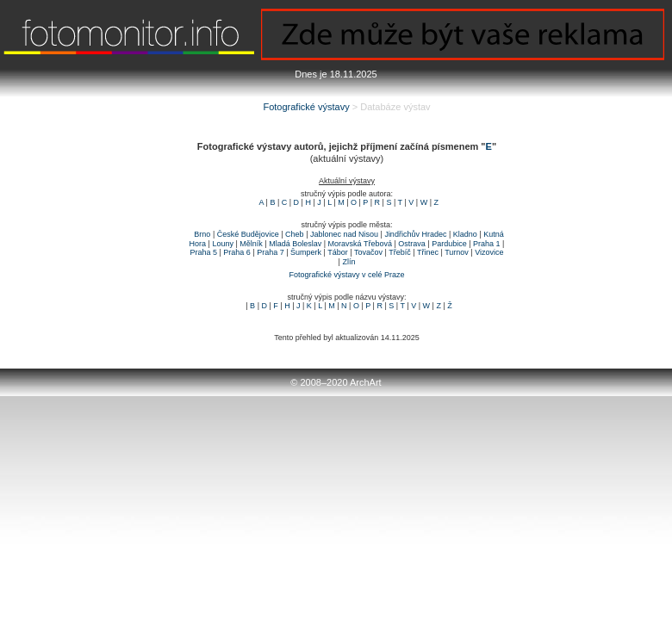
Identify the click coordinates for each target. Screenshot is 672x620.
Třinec (428, 252)
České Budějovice (248, 234)
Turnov (457, 252)
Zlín (348, 262)
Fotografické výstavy (306, 107)
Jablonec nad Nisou (344, 234)
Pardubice (449, 244)
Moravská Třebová (360, 244)
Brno (202, 234)
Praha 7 (271, 252)
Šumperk (306, 252)
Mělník (251, 244)
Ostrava (412, 244)
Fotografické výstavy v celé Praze (346, 275)
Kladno (465, 234)
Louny (223, 244)
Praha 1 (487, 244)
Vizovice (489, 252)
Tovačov (368, 252)
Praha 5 (203, 252)
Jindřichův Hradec (415, 234)
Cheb (295, 234)
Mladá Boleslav (295, 244)
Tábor (338, 252)
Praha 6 (237, 252)
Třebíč (400, 252)
